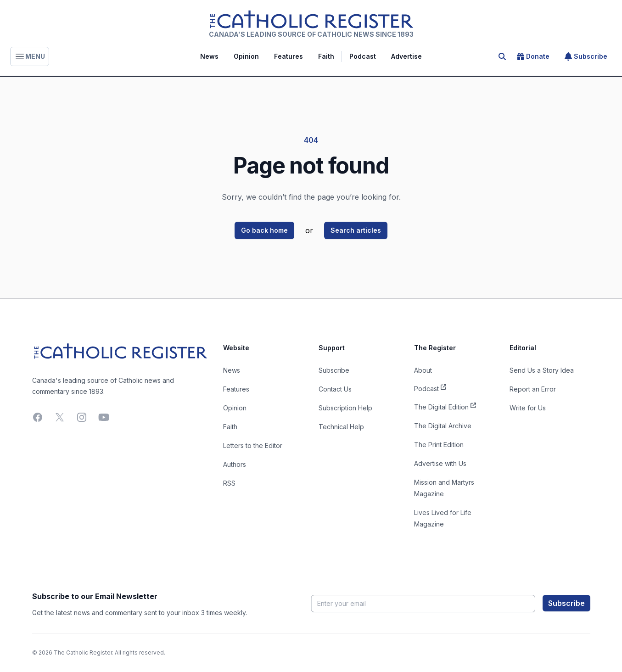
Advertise (406, 56)
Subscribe (586, 56)
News (209, 56)
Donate (533, 56)
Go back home (264, 230)
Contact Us (335, 389)
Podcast (363, 56)
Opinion (246, 56)
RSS (229, 483)
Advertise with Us (440, 463)
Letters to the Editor (253, 445)
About (423, 370)
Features (289, 56)
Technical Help (341, 427)
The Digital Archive (443, 426)
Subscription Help (345, 408)
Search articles (356, 230)
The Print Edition (439, 445)
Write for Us (528, 408)
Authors (235, 464)
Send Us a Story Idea (542, 370)
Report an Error (533, 389)
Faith (326, 56)
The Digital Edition (445, 406)
